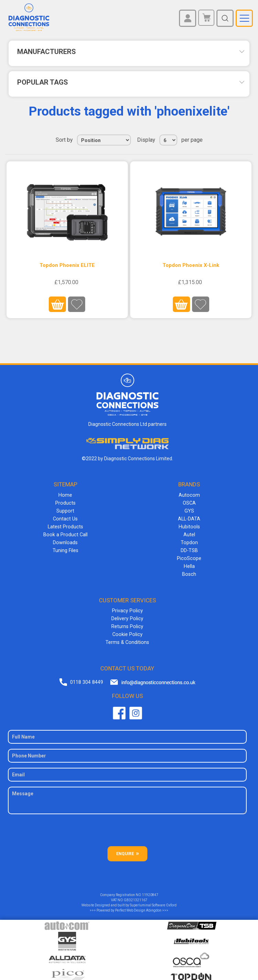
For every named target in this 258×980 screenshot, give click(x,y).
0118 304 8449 (87, 677)
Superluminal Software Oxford (153, 899)
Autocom (189, 495)
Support (65, 510)
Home (65, 495)
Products (65, 502)
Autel (189, 532)
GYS (189, 510)
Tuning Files (65, 548)
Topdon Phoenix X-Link (191, 265)
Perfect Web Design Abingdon (138, 904)
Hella (189, 563)
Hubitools (189, 525)
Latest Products (65, 525)
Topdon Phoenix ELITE (67, 265)
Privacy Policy (127, 606)
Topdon (189, 540)
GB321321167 (136, 894)
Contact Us (65, 517)
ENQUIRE (125, 848)
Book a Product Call (65, 532)
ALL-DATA (189, 517)
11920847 (150, 889)
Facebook (119, 707)
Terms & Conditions (127, 637)
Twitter (136, 707)
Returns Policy (127, 622)
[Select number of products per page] (168, 140)
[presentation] (127, 827)
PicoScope (189, 555)
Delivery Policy (127, 614)
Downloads (65, 540)
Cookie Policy (127, 629)
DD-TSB (189, 548)
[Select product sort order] (104, 140)
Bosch (189, 570)
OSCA (189, 502)
